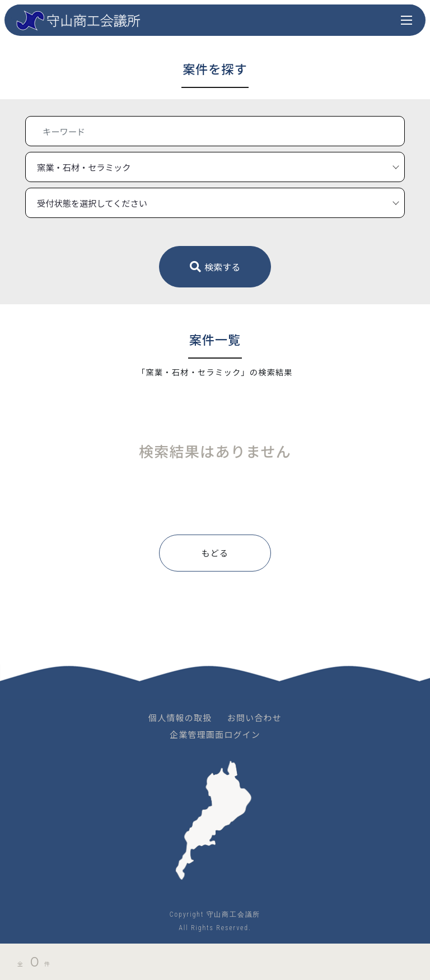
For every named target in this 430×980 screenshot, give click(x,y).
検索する (215, 267)
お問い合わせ (254, 717)
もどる (215, 553)
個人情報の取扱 (180, 717)
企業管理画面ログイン (215, 734)
